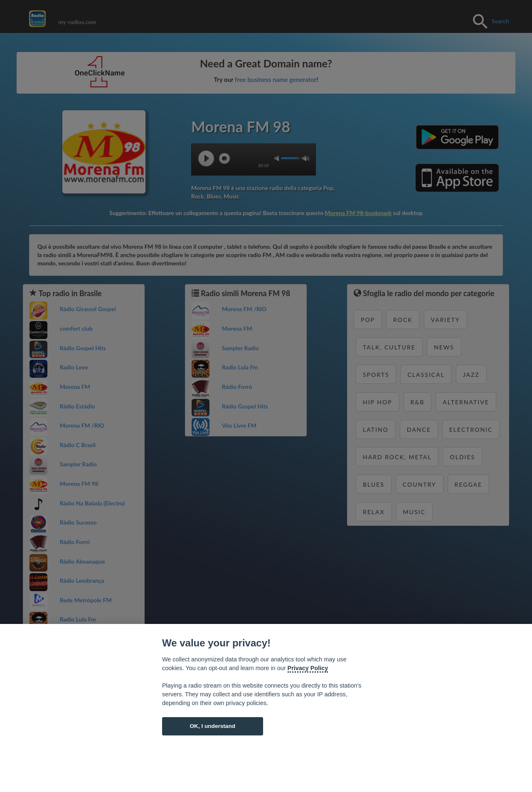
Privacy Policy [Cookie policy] (308, 668)
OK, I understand (212, 726)
